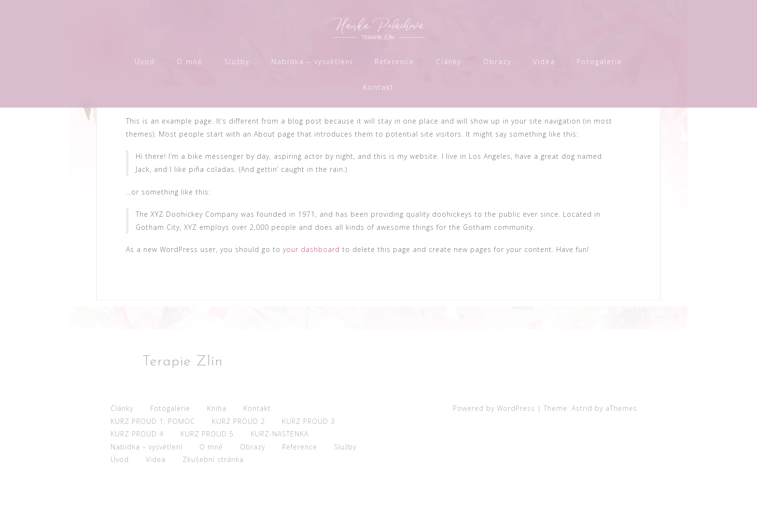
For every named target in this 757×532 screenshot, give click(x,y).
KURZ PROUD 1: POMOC (153, 472)
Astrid (582, 459)
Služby (237, 62)
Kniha (217, 459)
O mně (190, 62)
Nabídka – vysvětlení (312, 62)
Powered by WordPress (494, 459)
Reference (394, 62)
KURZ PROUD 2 (238, 472)
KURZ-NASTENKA (280, 485)
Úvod (145, 62)
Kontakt (378, 87)
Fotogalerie (600, 62)
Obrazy (497, 62)
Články (449, 62)
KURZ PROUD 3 (308, 472)
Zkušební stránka (213, 511)
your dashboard (311, 301)
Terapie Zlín (182, 413)
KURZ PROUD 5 (207, 485)
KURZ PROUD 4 (137, 485)
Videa (544, 62)
